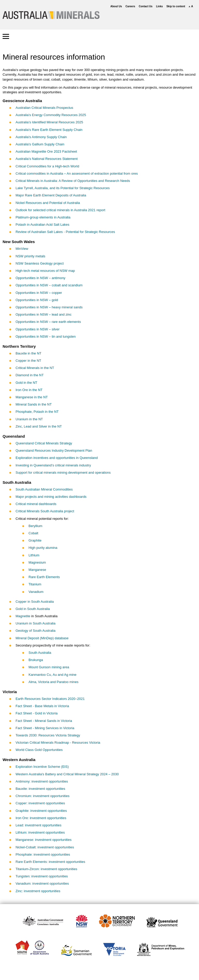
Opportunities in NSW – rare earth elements (48, 322)
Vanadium (36, 592)
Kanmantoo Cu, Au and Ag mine (52, 675)
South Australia (40, 653)
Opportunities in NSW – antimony (40, 278)
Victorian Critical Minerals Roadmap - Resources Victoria (58, 743)
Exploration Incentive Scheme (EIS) (42, 767)
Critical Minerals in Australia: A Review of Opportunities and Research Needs (73, 181)
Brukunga (36, 660)
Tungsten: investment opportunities (42, 876)
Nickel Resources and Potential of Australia (48, 203)
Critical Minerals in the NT (35, 368)
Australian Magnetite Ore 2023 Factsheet (46, 151)
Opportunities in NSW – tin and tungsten (46, 336)
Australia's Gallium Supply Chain (40, 144)
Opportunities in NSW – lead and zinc (44, 314)
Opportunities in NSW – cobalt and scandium (49, 285)
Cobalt (33, 533)
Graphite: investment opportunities (41, 811)
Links (159, 6)
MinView (22, 249)
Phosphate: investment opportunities (43, 854)
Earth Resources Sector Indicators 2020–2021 (50, 699)
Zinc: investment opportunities (38, 891)
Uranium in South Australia (35, 623)
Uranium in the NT (29, 419)
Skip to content (176, 6)
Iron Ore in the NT (29, 390)
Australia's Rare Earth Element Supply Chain (49, 130)
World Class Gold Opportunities (39, 750)
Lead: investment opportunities (38, 825)
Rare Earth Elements (44, 577)
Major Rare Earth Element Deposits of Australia (51, 195)
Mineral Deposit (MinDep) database (42, 638)
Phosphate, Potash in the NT (37, 412)
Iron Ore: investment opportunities (41, 818)
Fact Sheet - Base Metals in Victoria (42, 706)
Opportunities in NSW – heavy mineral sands (49, 307)
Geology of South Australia (35, 631)
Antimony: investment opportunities (42, 781)
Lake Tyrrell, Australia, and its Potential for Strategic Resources (63, 188)
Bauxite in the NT (29, 353)
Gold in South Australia (33, 609)
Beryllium (35, 526)
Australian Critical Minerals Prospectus (44, 108)
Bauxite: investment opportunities (40, 789)
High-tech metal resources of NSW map (45, 271)
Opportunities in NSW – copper (39, 293)
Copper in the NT (28, 361)
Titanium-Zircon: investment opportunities (46, 869)
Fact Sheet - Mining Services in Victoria (45, 728)
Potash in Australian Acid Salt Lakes (42, 225)
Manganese (37, 570)
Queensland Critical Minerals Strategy (44, 443)
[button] (6, 36)
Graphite (35, 540)
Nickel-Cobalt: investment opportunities (45, 847)
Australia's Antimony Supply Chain (41, 137)
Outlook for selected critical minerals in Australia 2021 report (60, 210)
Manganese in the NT (32, 397)
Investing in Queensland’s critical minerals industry (53, 465)
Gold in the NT (26, 383)
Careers (130, 6)
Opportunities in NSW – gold (37, 300)
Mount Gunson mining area (49, 667)
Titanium (35, 584)
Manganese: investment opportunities (44, 840)
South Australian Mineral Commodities (44, 489)
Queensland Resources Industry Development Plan (54, 450)
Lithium (34, 555)
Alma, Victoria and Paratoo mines (54, 682)
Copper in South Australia (35, 602)
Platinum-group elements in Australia (43, 217)
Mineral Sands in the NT (34, 404)
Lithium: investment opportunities (40, 832)
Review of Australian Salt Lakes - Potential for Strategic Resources (65, 232)
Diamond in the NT (30, 375)
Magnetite (23, 616)
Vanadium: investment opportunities (42, 883)
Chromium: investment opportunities (42, 796)
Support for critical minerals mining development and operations (63, 473)
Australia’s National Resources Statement (47, 159)
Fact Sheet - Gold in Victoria (37, 713)
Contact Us (146, 6)
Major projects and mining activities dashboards (51, 497)
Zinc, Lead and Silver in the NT (39, 426)
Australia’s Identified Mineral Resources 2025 (49, 122)
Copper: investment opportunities (40, 803)
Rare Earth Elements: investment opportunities (50, 862)
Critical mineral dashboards (36, 504)
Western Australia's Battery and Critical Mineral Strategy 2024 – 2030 (67, 774)
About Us (116, 6)
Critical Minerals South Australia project (45, 511)
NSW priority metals (30, 256)
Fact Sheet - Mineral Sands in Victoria (44, 721)
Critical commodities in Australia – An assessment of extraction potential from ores (77, 173)
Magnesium (37, 562)
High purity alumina (43, 548)
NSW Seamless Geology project (40, 263)
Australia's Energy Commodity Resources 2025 (51, 115)
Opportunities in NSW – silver (38, 329)
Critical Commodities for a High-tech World (47, 166)
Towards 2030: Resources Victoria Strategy (48, 735)
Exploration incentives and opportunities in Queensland (57, 458)
